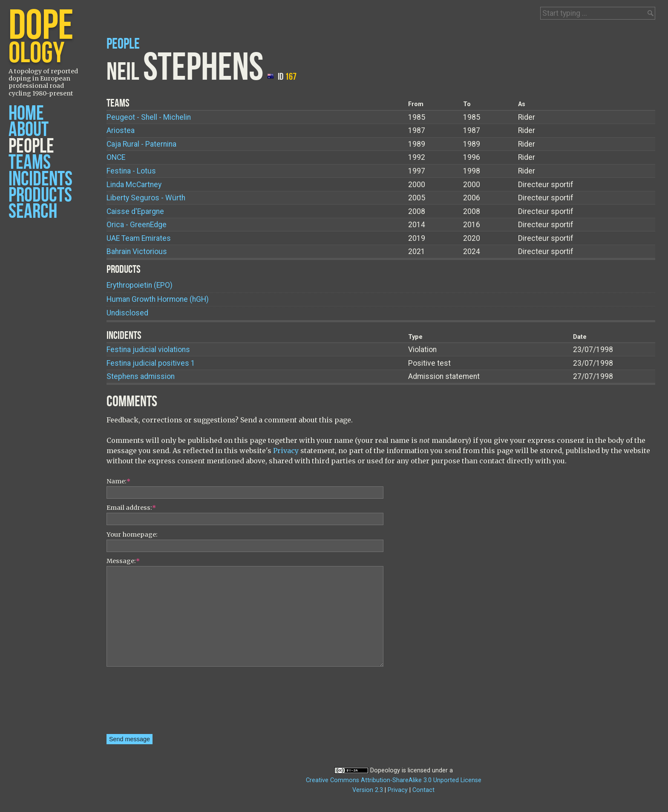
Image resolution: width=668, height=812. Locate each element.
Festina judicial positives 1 (151, 363)
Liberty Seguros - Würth (146, 198)
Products (40, 195)
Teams (30, 163)
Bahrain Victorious (137, 251)
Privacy (286, 451)
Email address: (131, 508)
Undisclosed (127, 313)
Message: (123, 561)
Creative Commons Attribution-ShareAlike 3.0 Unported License (394, 780)
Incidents (40, 179)
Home (26, 114)
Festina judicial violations (148, 350)
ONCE (116, 157)
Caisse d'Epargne (135, 211)
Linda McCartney (134, 185)
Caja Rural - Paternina (141, 144)
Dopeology (385, 770)
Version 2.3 (368, 790)
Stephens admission (141, 376)
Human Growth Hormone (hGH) (158, 299)
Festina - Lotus (131, 171)
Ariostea (121, 130)
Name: (118, 481)
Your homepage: (132, 535)
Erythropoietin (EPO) (140, 285)
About (29, 130)
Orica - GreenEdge (137, 225)
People (31, 146)
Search (33, 212)
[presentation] (141, 703)
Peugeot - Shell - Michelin (149, 117)
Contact (423, 790)
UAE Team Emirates (139, 238)
